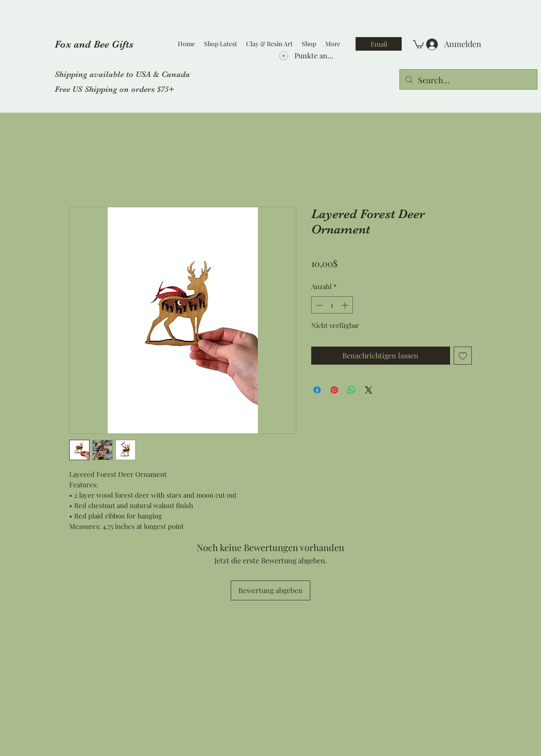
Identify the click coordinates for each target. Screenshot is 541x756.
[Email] (379, 44)
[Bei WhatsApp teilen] (351, 390)
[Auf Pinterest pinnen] (334, 390)
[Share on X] (369, 390)
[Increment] (346, 305)
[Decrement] (319, 305)
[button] (418, 44)
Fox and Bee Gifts (94, 44)
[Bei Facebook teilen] (317, 390)
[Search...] (468, 81)
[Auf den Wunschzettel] (463, 356)
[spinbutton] (332, 305)
